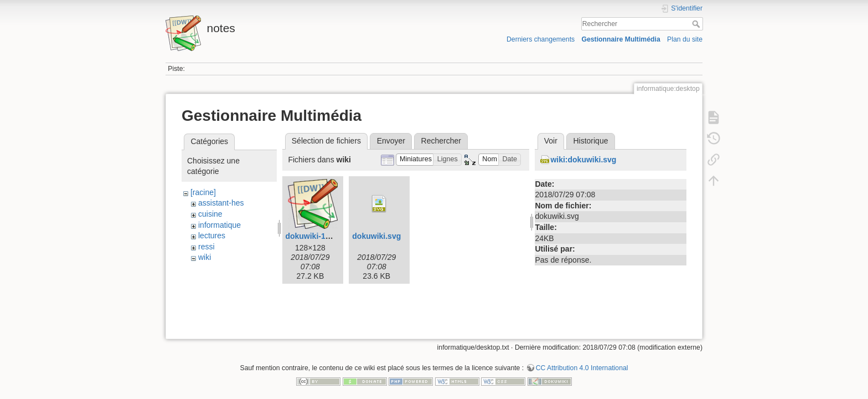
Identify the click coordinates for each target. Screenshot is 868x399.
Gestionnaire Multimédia (621, 39)
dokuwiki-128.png (317, 236)
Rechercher (697, 24)
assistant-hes (221, 203)
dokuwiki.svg (376, 236)
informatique (219, 225)
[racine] (203, 192)
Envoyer (391, 141)
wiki (205, 257)
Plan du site (685, 39)
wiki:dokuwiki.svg (583, 160)
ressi (206, 247)
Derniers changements (541, 39)
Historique (590, 141)
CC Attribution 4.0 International (582, 362)
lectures (212, 236)
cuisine (210, 214)
